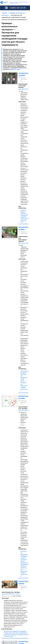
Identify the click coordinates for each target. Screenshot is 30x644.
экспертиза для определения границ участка (24, 378)
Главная (4, 13)
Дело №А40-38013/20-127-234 (10, 594)
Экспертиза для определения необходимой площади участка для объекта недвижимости (24, 557)
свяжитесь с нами (15, 69)
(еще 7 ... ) (23, 222)
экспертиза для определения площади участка (24, 386)
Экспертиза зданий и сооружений (24, 212)
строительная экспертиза (10, 635)
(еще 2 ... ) (13, 636)
